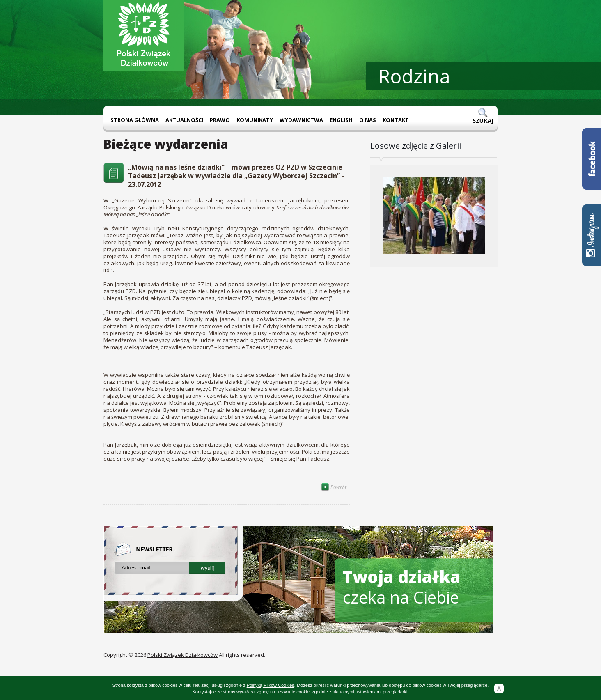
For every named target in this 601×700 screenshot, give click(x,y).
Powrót (334, 487)
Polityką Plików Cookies (271, 685)
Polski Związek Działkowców (182, 655)
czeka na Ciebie (402, 587)
